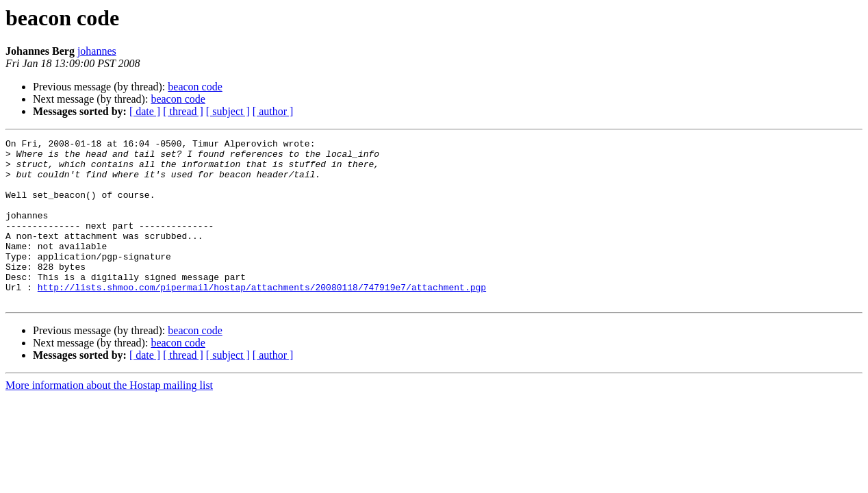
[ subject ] (228, 111)
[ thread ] (183, 111)
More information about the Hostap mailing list (109, 418)
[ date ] (145, 111)
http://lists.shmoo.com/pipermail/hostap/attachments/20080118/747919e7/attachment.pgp (262, 318)
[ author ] (273, 111)
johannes (97, 51)
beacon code (195, 87)
